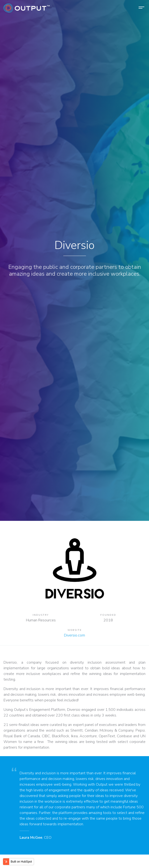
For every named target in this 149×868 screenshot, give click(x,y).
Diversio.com (74, 635)
